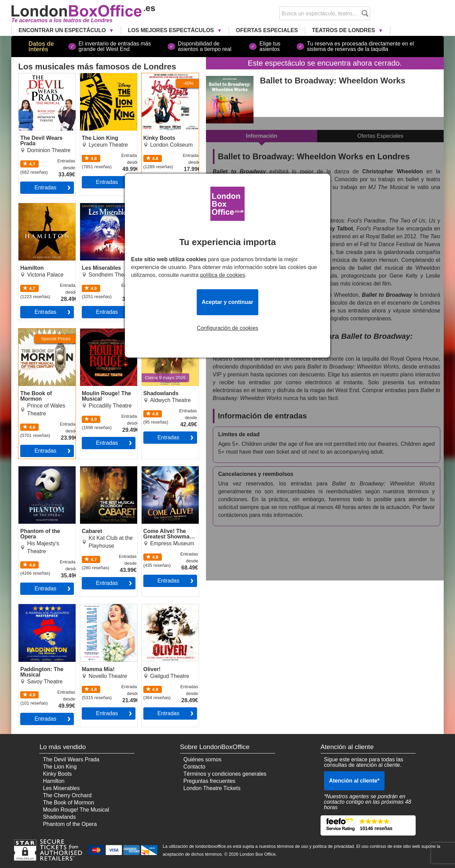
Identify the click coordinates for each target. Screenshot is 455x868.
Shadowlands (158, 331)
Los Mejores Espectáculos (172, 30)
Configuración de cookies (227, 328)
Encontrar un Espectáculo (63, 30)
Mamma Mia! (96, 607)
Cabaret (90, 469)
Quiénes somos (202, 759)
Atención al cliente (354, 781)
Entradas (45, 188)
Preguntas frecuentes (209, 781)
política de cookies (223, 275)
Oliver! (149, 607)
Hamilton (29, 206)
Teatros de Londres (344, 30)
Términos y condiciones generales (225, 774)
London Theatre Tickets (212, 788)
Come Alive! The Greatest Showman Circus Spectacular (165, 475)
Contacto (194, 767)
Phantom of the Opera (45, 469)
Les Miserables (99, 206)
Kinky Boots (156, 76)
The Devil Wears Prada (47, 76)
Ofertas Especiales (267, 30)
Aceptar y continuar (227, 302)
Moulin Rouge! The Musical (103, 334)
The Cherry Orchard (67, 795)
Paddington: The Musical (38, 610)
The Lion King (97, 76)
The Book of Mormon (44, 331)
